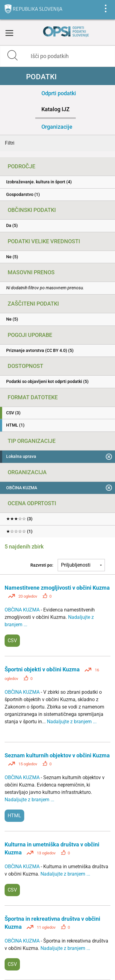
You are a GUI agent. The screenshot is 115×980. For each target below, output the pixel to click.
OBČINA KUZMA (23, 610)
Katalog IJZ (56, 109)
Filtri (10, 143)
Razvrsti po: (42, 565)
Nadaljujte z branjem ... (72, 722)
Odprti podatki (59, 93)
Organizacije (57, 127)
